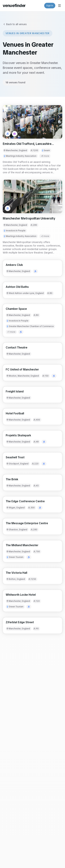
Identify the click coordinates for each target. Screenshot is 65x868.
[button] (32, 122)
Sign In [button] (50, 6)
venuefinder (14, 5)
